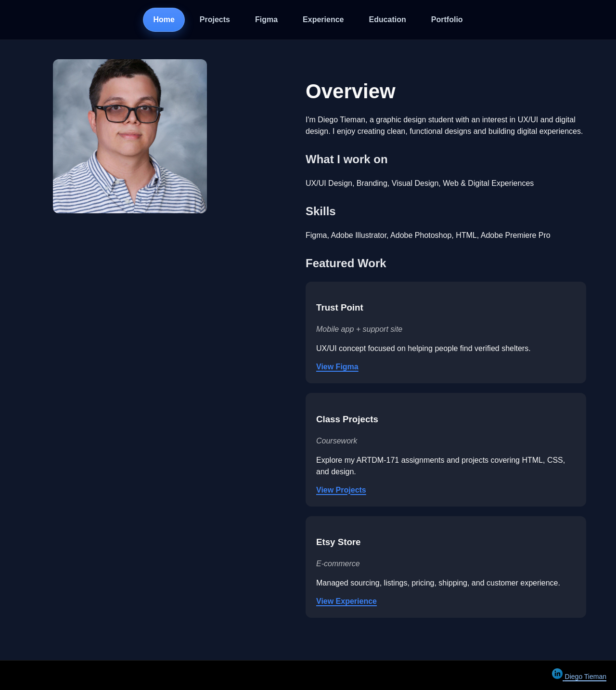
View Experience (346, 601)
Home (164, 20)
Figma (266, 20)
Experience (323, 20)
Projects (215, 20)
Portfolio (447, 20)
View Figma (337, 367)
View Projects (341, 490)
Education (388, 20)
